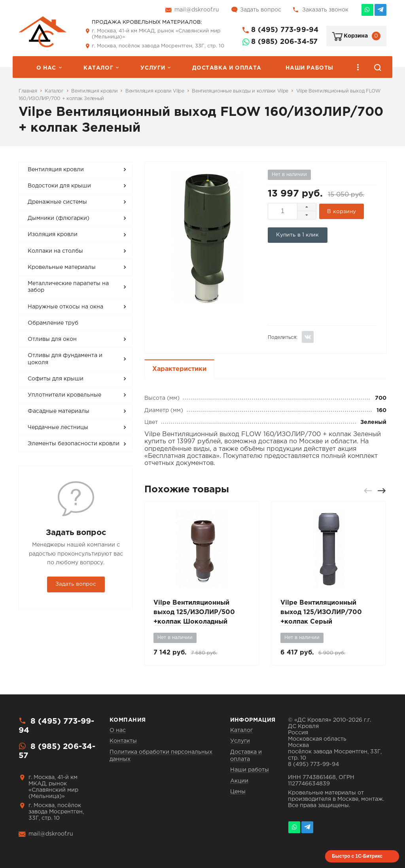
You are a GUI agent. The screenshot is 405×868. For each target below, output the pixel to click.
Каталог (98, 68)
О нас (46, 68)
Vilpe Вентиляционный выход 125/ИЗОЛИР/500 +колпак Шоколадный (194, 612)
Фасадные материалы (59, 411)
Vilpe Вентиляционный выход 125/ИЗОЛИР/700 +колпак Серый (321, 612)
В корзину (342, 212)
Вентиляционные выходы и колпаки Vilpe (240, 91)
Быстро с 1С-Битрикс (357, 856)
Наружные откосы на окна (65, 307)
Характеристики (179, 369)
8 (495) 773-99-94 (285, 30)
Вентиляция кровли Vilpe (155, 91)
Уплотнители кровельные (64, 395)
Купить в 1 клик (298, 235)
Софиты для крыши (56, 379)
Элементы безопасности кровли (74, 444)
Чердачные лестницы (58, 427)
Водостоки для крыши (59, 186)
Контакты (123, 741)
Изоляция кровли (53, 234)
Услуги (153, 68)
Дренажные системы (57, 202)
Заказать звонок (325, 10)
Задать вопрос (261, 10)
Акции (239, 781)
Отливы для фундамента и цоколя (65, 359)
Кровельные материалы (62, 267)
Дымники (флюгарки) (59, 218)
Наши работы (309, 68)
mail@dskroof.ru (197, 10)
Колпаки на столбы (55, 251)
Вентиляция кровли (94, 91)
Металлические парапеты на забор (68, 287)
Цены (238, 792)
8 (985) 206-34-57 (284, 42)
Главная (28, 91)
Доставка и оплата (227, 68)
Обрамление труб (53, 323)
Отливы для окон (52, 339)
